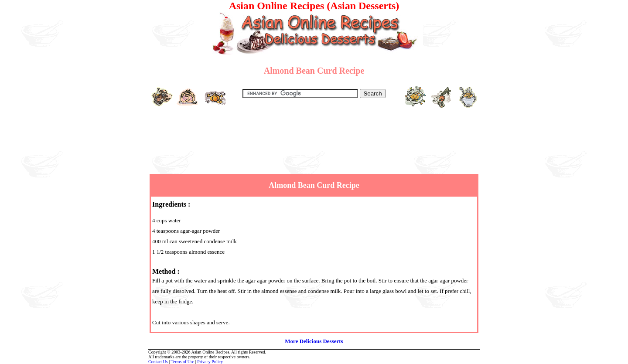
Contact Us (158, 362)
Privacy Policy (210, 362)
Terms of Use (183, 362)
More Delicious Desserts (314, 341)
